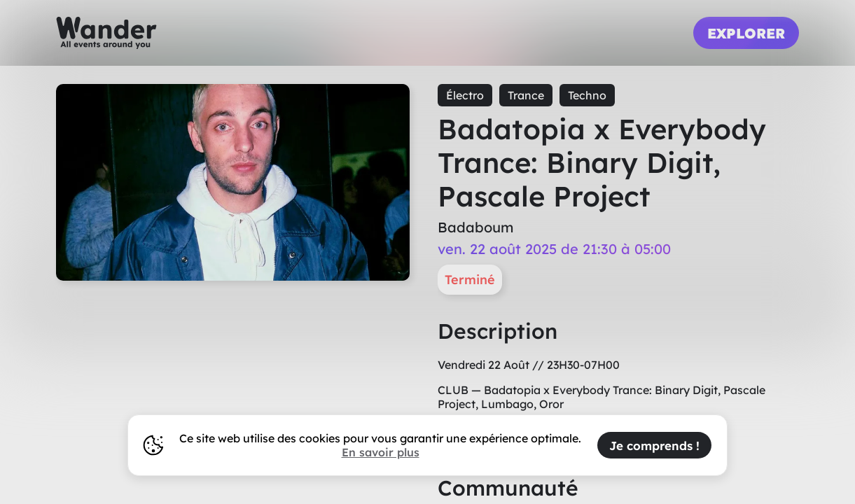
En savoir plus (381, 452)
